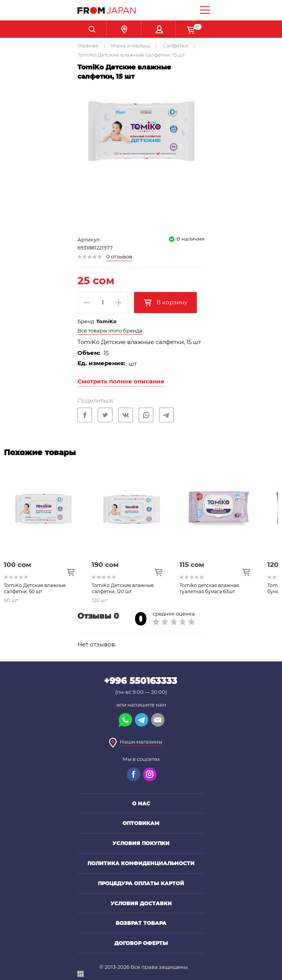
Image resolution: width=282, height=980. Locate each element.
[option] (48, 533)
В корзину (171, 302)
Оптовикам (141, 823)
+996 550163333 (141, 681)
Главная (88, 46)
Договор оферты (141, 943)
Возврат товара (141, 923)
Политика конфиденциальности (141, 863)
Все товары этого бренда (110, 331)
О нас (141, 803)
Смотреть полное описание (121, 381)
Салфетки (176, 46)
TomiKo (107, 321)
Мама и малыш (131, 46)
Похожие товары (40, 452)
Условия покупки (141, 843)
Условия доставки (141, 903)
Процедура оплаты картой (141, 883)
